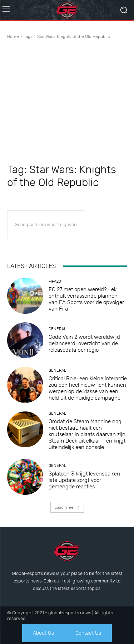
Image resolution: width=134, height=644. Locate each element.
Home (13, 36)
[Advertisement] (67, 102)
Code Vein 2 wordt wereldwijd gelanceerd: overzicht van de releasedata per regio (84, 343)
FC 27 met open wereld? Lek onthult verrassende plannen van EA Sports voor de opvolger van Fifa (86, 299)
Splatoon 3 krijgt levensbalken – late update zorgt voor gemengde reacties (87, 480)
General (57, 329)
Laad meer (67, 507)
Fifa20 (55, 281)
